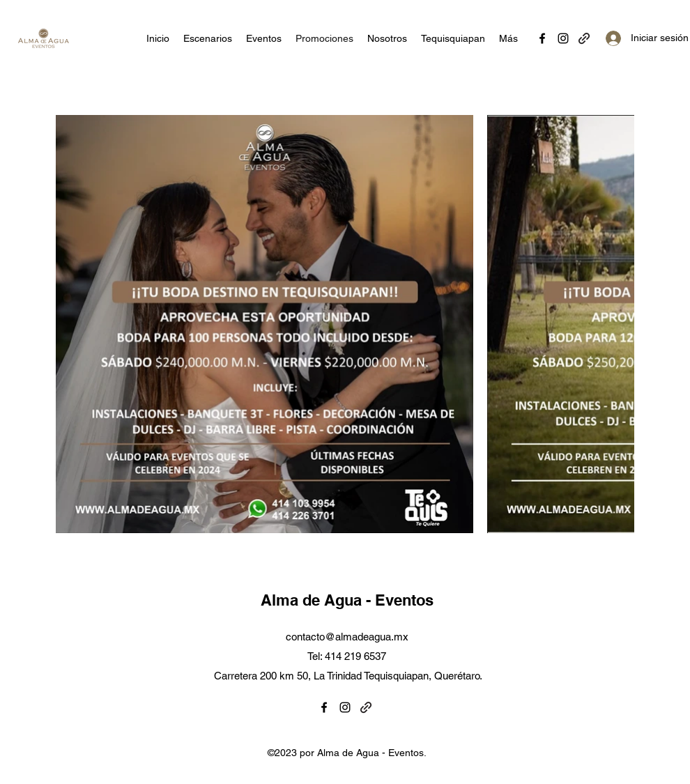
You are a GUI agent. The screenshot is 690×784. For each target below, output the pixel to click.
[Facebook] (542, 38)
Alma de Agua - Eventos (347, 600)
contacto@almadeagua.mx (347, 637)
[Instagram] (563, 38)
